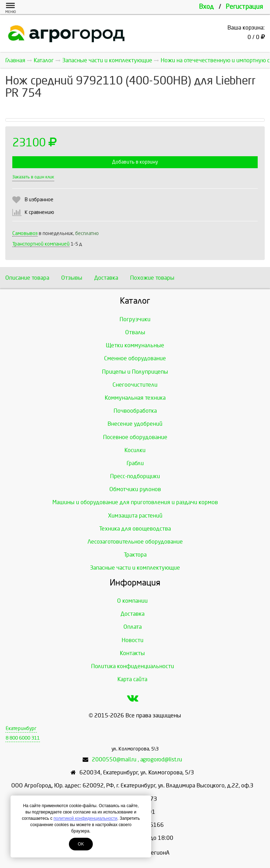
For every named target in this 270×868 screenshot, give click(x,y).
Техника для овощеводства (135, 529)
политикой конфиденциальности (85, 818)
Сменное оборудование (135, 358)
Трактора (135, 555)
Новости (133, 640)
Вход (206, 7)
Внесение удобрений (135, 424)
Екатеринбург (21, 728)
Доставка (106, 278)
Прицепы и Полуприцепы (135, 372)
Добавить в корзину (135, 162)
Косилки (135, 450)
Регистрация (244, 7)
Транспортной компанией (41, 244)
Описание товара (27, 278)
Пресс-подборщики (135, 476)
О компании (132, 601)
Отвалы (135, 332)
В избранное (39, 200)
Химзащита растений (135, 516)
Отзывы (72, 278)
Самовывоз (25, 233)
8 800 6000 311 (23, 738)
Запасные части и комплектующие (135, 568)
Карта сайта (132, 679)
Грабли (135, 463)
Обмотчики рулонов (135, 489)
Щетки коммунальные (135, 345)
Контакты (132, 653)
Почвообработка (135, 411)
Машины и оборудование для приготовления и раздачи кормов (135, 502)
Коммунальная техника (135, 398)
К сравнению (39, 212)
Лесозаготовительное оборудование (135, 542)
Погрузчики (135, 319)
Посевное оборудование (135, 437)
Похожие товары (152, 278)
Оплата (133, 627)
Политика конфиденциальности (133, 666)
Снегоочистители (135, 385)
